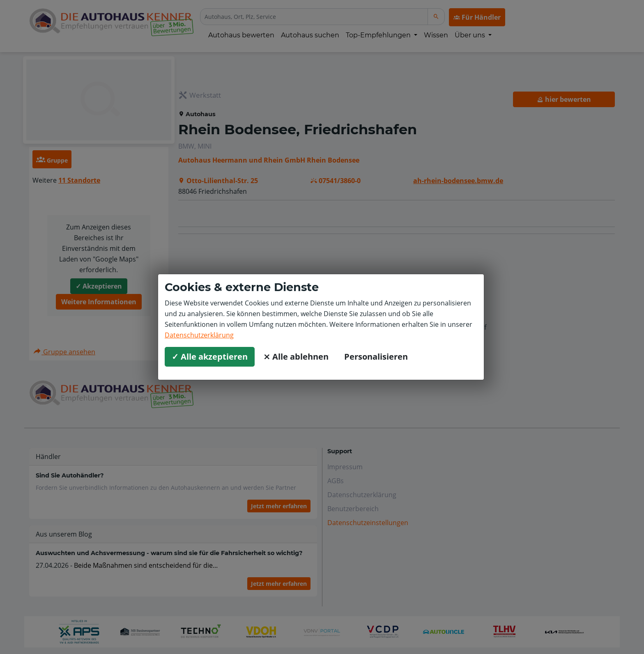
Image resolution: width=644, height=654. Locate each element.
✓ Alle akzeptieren (210, 357)
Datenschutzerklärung (199, 335)
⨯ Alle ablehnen (296, 357)
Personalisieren (376, 357)
